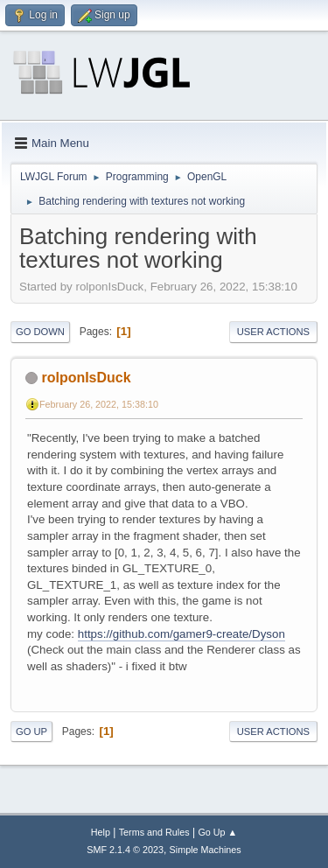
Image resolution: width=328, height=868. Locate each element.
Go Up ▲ (217, 832)
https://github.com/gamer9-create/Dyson (181, 634)
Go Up (31, 731)
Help (101, 832)
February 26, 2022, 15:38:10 (99, 404)
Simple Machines (206, 850)
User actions (273, 332)
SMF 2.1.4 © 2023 (125, 850)
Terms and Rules (154, 832)
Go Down (40, 332)
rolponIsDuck (86, 378)
